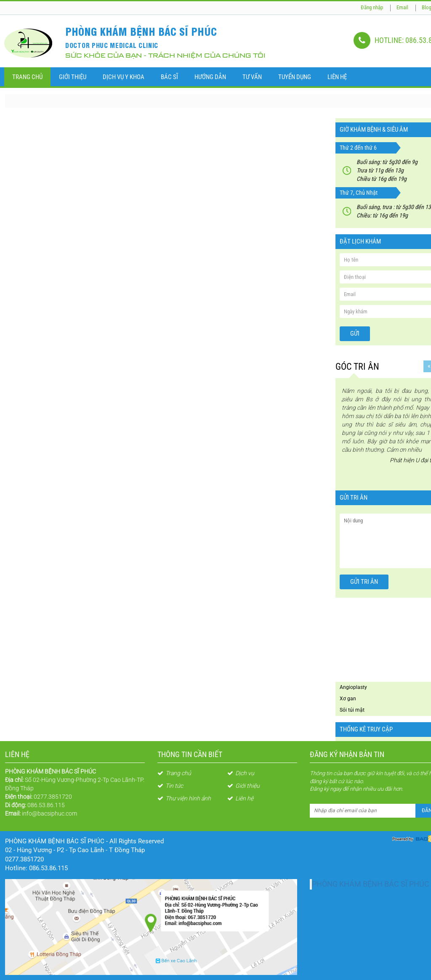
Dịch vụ (241, 773)
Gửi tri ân (364, 582)
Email (402, 7)
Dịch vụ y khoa (124, 77)
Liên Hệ (337, 77)
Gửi (355, 334)
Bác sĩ (169, 77)
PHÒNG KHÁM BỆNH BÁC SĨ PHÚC (371, 884)
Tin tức (170, 786)
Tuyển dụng (295, 77)
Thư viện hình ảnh (184, 798)
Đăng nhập (372, 7)
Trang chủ (27, 77)
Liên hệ (240, 798)
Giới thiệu (73, 77)
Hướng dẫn (210, 77)
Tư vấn (252, 77)
